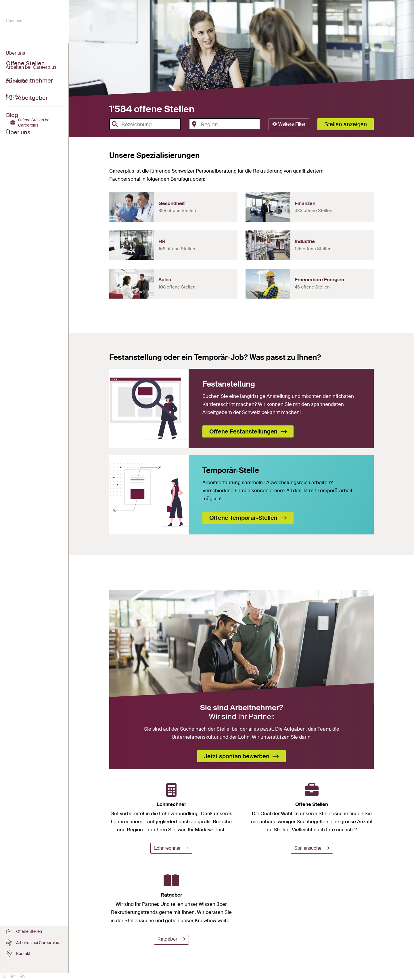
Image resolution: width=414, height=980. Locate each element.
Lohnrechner (171, 848)
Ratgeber (171, 939)
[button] (289, 124)
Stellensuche (312, 848)
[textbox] (149, 125)
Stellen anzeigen (346, 124)
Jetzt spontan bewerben (241, 756)
